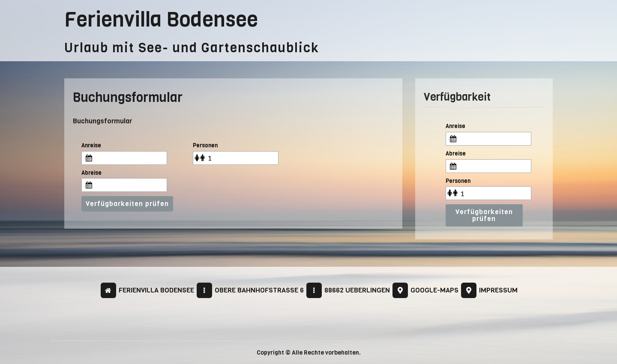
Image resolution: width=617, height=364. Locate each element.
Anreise (91, 145)
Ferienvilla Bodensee (161, 19)
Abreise (91, 173)
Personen (205, 145)
